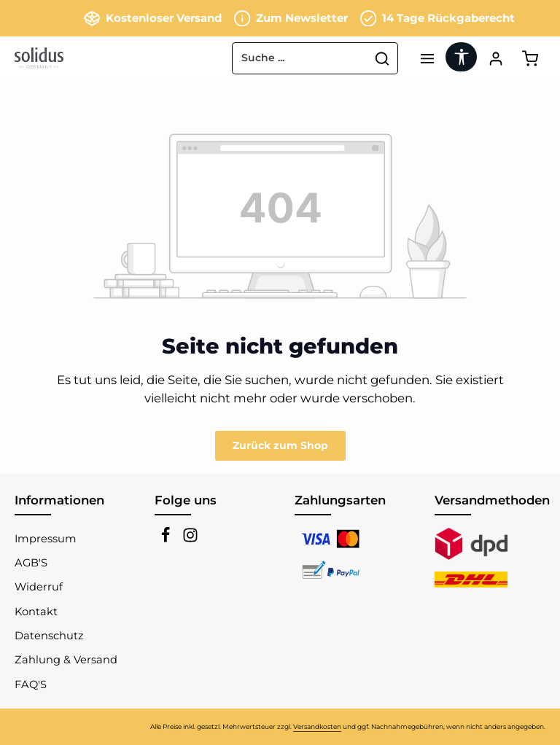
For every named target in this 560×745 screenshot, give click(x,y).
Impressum (46, 539)
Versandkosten (317, 726)
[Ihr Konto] (495, 58)
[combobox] (300, 58)
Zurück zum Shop (280, 445)
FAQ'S (31, 684)
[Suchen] (382, 58)
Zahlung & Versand (66, 660)
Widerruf (39, 587)
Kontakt (36, 612)
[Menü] (427, 58)
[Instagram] (190, 539)
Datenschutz (49, 636)
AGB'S (31, 563)
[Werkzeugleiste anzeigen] (461, 57)
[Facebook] (167, 539)
